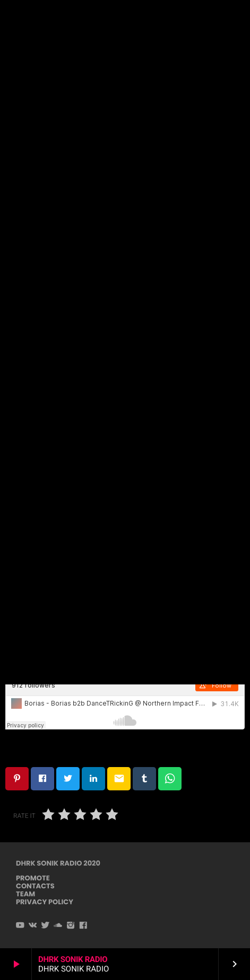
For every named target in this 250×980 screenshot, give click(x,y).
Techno (124, 72)
